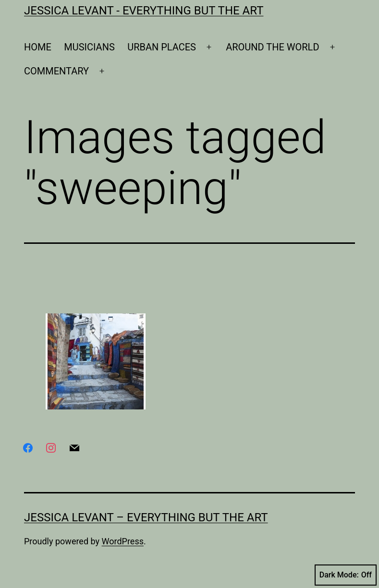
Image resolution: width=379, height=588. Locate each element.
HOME (38, 47)
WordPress (123, 541)
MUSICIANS (89, 47)
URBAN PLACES (162, 47)
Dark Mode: (346, 575)
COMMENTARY (56, 71)
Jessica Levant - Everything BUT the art (144, 11)
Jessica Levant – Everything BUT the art (146, 517)
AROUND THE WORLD (272, 47)
